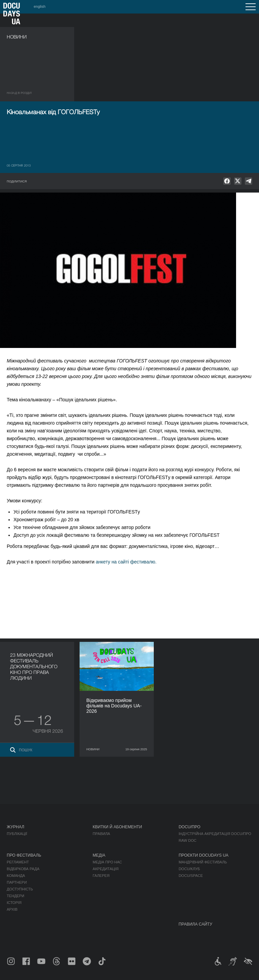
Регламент (18, 862)
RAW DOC (188, 840)
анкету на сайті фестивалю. (126, 562)
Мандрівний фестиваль (203, 862)
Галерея (101, 876)
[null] (227, 181)
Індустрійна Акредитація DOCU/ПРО (215, 834)
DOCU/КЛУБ (189, 869)
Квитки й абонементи (117, 827)
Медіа (99, 855)
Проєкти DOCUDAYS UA (204, 855)
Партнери (17, 882)
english (40, 6)
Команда (16, 876)
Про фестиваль (24, 855)
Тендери (16, 896)
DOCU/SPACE (191, 876)
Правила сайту (196, 924)
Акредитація (106, 869)
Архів (12, 909)
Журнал (16, 827)
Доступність (20, 889)
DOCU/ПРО (190, 827)
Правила (102, 834)
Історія (14, 903)
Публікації (17, 834)
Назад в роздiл (19, 93)
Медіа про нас (107, 862)
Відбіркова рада (23, 869)
